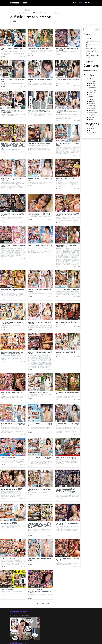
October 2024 (92, 110)
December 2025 (93, 85)
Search (85, 28)
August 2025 (92, 93)
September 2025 (93, 91)
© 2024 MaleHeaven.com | (18, 637)
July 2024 (91, 116)
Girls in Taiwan (92, 127)
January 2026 (92, 84)
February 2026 (92, 82)
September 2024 (93, 112)
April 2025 (91, 100)
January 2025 (92, 105)
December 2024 (93, 107)
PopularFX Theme (31, 637)
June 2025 (91, 96)
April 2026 (91, 78)
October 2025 (92, 89)
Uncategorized (92, 132)
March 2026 (91, 80)
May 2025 (91, 98)
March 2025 (91, 102)
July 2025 (91, 94)
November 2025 (92, 87)
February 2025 (92, 103)
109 (43, 605)
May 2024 (91, 119)
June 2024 (91, 118)
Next (47, 605)
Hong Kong (91, 129)
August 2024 (92, 114)
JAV (89, 130)
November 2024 (93, 109)
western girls (92, 134)
